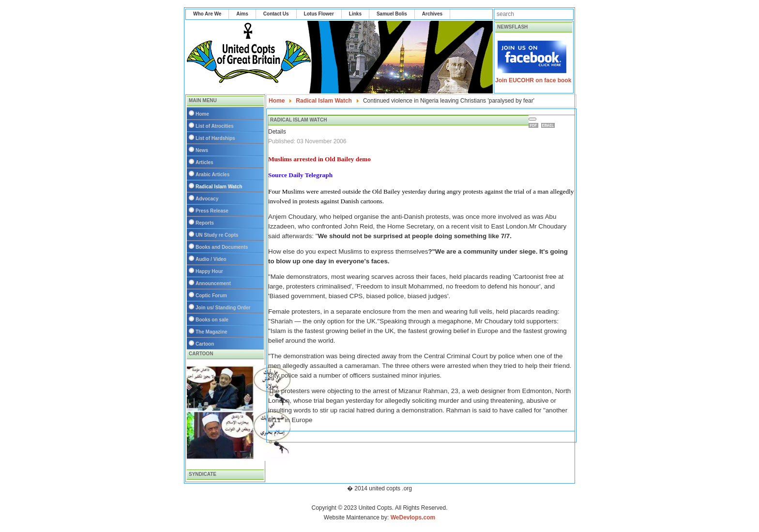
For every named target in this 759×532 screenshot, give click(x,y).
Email (549, 125)
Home (202, 114)
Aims (242, 14)
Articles (205, 162)
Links (355, 14)
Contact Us (276, 14)
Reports (205, 223)
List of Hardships (215, 138)
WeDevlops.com (413, 517)
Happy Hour (209, 271)
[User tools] (532, 119)
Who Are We (207, 14)
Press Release (212, 211)
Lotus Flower (319, 14)
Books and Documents (222, 247)
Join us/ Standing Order (223, 308)
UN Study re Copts (217, 235)
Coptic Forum (211, 296)
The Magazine (212, 332)
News (202, 150)
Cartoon (205, 344)
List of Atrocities (215, 126)
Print (535, 125)
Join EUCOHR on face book (533, 80)
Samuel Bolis (392, 14)
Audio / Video (211, 259)
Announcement (213, 283)
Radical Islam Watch (219, 187)
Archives (432, 14)
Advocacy (207, 199)
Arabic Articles (213, 175)
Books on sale (212, 320)
